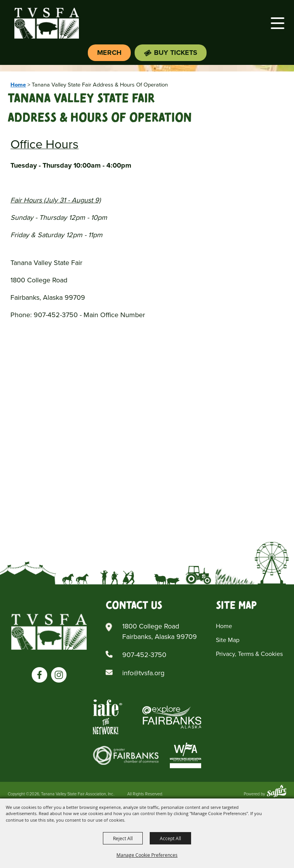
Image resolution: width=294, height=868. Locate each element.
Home (18, 85)
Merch (109, 53)
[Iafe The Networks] (108, 717)
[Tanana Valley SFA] (49, 632)
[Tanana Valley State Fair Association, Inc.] (46, 23)
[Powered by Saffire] (277, 792)
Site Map (228, 640)
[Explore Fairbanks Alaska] (172, 717)
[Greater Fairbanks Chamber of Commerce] (126, 755)
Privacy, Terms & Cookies (249, 654)
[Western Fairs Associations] (185, 755)
